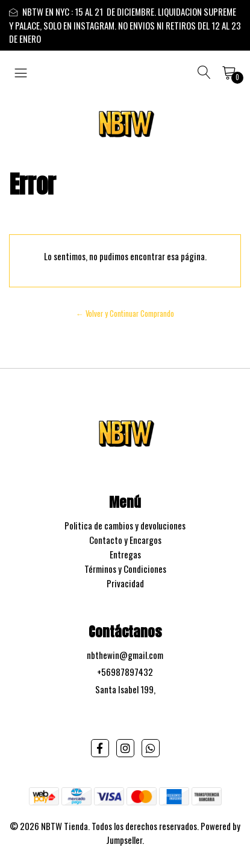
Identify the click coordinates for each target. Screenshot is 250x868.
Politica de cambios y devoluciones (125, 525)
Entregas (125, 554)
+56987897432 (125, 672)
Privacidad (125, 583)
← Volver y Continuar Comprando (125, 314)
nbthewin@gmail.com (125, 655)
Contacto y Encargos (125, 540)
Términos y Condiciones (125, 569)
